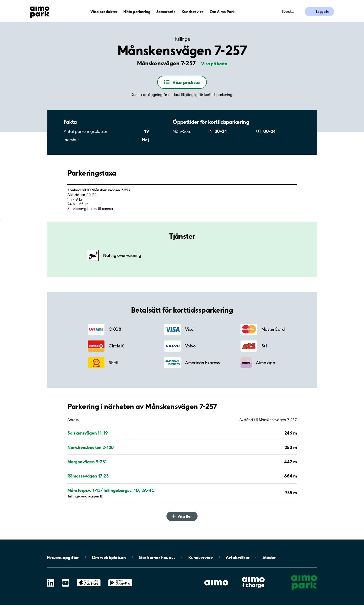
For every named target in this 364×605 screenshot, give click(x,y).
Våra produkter (104, 11)
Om (109, 557)
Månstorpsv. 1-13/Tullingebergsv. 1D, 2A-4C (111, 490)
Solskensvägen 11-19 (88, 433)
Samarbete (166, 11)
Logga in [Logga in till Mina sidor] (322, 12)
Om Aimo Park (222, 11)
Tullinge (182, 39)
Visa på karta (214, 64)
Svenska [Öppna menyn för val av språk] (288, 11)
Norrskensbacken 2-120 (91, 447)
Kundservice (193, 11)
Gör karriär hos (157, 557)
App (89, 579)
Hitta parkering (137, 11)
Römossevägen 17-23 (88, 476)
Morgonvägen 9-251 (87, 462)
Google (120, 579)
